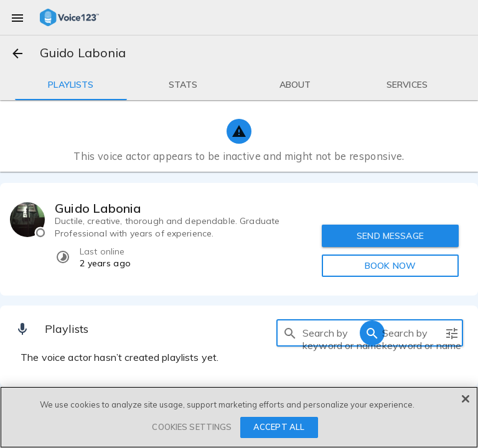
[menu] (17, 17)
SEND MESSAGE (390, 236)
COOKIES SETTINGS (192, 427)
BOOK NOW (390, 266)
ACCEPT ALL (279, 427)
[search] (290, 333)
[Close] (466, 399)
